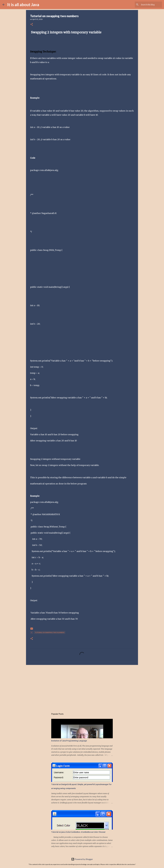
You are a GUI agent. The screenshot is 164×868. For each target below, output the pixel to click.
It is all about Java (23, 5)
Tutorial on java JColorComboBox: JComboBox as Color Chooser (78, 832)
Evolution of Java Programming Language (69, 741)
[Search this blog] (148, 5)
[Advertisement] (82, 687)
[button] (32, 25)
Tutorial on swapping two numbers (50, 632)
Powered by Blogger (82, 859)
